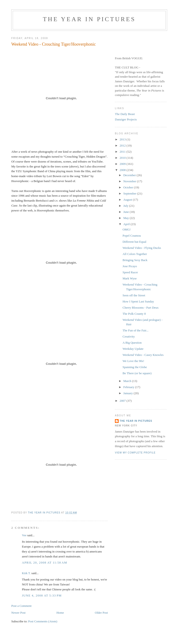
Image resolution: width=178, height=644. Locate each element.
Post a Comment (21, 606)
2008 (123, 170)
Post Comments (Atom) (43, 621)
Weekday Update (133, 349)
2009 (123, 164)
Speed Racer (130, 272)
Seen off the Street (134, 295)
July (126, 206)
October (129, 187)
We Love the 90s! (133, 361)
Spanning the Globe (135, 367)
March (128, 381)
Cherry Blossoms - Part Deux (140, 308)
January (129, 393)
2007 (123, 401)
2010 (123, 158)
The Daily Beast (125, 114)
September (130, 193)
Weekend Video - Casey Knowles (143, 355)
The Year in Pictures (89, 19)
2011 (123, 152)
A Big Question (132, 343)
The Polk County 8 (134, 314)
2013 (123, 139)
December (130, 175)
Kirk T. (26, 573)
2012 (123, 145)
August (128, 200)
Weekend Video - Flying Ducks (142, 248)
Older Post (101, 613)
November (130, 181)
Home (60, 613)
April (127, 224)
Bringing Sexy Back (135, 260)
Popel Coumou (132, 236)
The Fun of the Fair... (135, 330)
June (127, 212)
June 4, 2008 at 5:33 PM (42, 595)
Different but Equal (134, 242)
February (129, 387)
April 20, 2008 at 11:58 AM (44, 563)
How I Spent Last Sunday (138, 301)
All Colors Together (135, 254)
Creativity (129, 336)
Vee (24, 535)
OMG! (127, 229)
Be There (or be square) (137, 373)
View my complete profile (135, 453)
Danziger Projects (126, 119)
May (127, 218)
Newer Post (18, 613)
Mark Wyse (129, 278)
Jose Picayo (130, 266)
